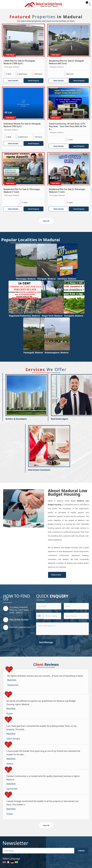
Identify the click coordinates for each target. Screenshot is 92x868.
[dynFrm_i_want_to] (76, 616)
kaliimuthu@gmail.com (20, 627)
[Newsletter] (38, 851)
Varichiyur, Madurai (67, 279)
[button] (19, 619)
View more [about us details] (56, 575)
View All (46, 221)
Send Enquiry (34, 81)
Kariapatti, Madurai (74, 316)
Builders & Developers (16, 419)
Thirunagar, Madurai (26, 279)
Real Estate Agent (60, 419)
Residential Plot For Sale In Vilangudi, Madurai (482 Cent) (67, 62)
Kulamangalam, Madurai (57, 353)
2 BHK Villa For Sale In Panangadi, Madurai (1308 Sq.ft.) (19, 62)
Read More (12, 680)
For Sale (10, 55)
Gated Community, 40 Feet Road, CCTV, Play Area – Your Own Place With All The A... (68, 126)
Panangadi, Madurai (33, 353)
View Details (13, 81)
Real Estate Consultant (39, 470)
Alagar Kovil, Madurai (52, 316)
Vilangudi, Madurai (47, 279)
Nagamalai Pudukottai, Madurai (24, 316)
